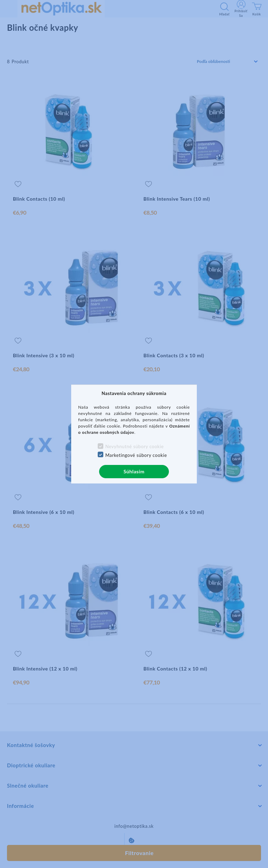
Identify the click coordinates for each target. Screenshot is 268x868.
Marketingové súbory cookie (136, 455)
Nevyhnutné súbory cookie (135, 446)
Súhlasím (134, 471)
